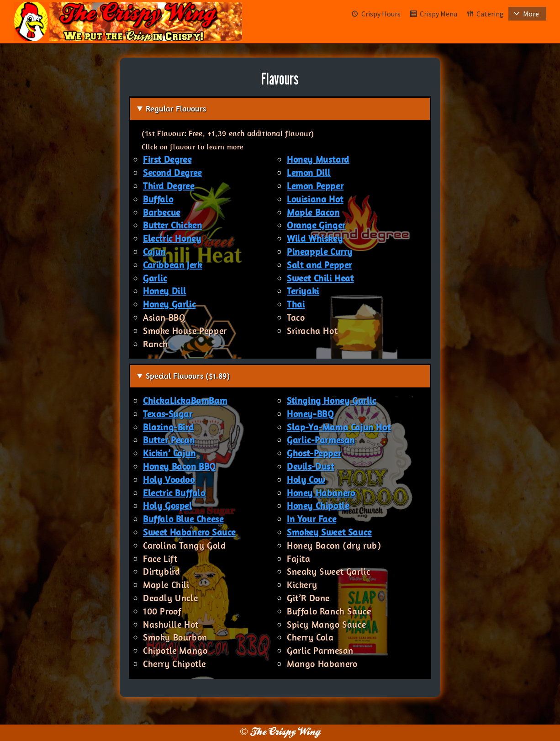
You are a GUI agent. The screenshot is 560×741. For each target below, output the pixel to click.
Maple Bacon (313, 212)
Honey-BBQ (310, 414)
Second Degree (172, 172)
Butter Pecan (169, 440)
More (531, 14)
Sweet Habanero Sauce (189, 532)
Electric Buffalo (174, 493)
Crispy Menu (438, 14)
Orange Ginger (316, 225)
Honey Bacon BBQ (179, 466)
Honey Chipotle (318, 505)
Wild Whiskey (315, 238)
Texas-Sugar (168, 414)
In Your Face (312, 519)
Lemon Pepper (315, 186)
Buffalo (158, 199)
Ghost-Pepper (314, 453)
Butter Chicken (172, 225)
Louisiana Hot (315, 199)
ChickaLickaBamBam (185, 400)
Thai (296, 304)
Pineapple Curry (320, 251)
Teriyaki (303, 291)
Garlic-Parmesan (321, 440)
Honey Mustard (318, 159)
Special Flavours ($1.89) (188, 376)
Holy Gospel (168, 505)
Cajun (154, 251)
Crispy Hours (381, 14)
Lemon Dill (309, 172)
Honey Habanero (321, 493)
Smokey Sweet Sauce (329, 532)
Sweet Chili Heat (320, 278)
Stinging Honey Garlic (332, 400)
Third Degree (169, 186)
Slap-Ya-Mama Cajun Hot (339, 427)
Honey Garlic (169, 304)
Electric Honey (172, 238)
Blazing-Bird (168, 427)
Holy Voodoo (169, 479)
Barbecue (162, 212)
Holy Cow (306, 479)
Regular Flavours (176, 109)
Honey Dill (165, 291)
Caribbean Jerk (172, 265)
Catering (490, 14)
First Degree (167, 159)
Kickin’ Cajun (169, 453)
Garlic (155, 278)
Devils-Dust (311, 466)
